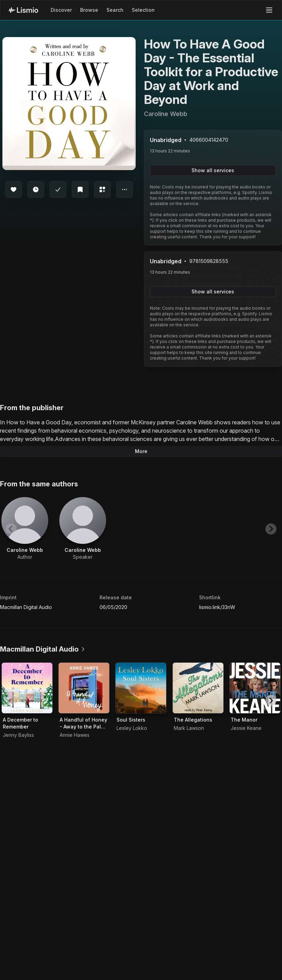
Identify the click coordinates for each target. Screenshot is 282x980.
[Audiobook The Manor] (255, 688)
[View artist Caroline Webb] (25, 529)
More (141, 451)
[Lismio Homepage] (23, 10)
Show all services (213, 170)
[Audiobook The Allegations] (198, 688)
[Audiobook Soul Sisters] (141, 688)
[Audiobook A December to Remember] (27, 688)
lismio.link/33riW (217, 607)
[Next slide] (271, 529)
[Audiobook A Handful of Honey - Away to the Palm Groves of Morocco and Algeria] (84, 688)
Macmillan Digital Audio (26, 607)
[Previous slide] (11, 529)
